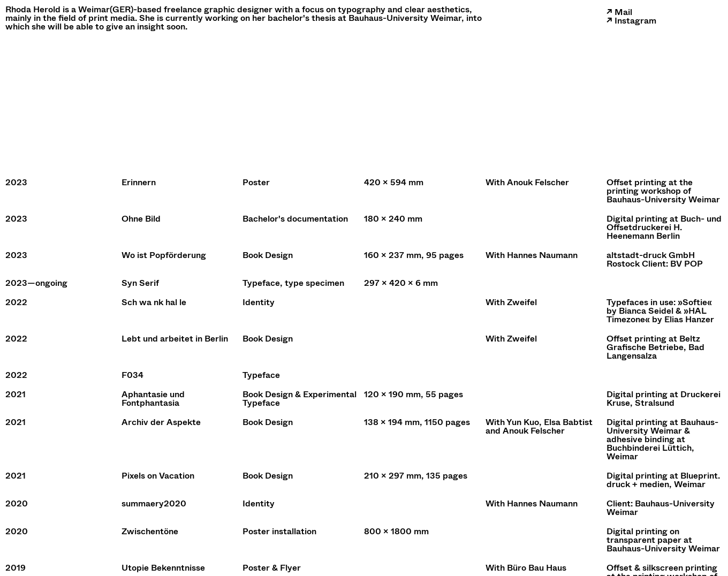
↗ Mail (619, 12)
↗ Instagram (631, 21)
